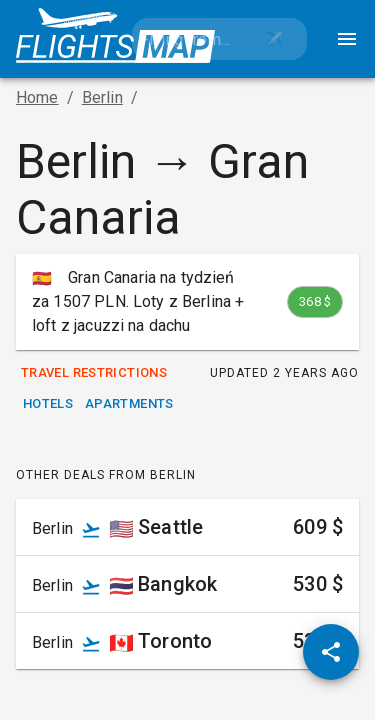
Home (37, 97)
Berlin (102, 97)
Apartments (129, 404)
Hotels (48, 404)
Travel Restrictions (94, 373)
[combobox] (187, 39)
